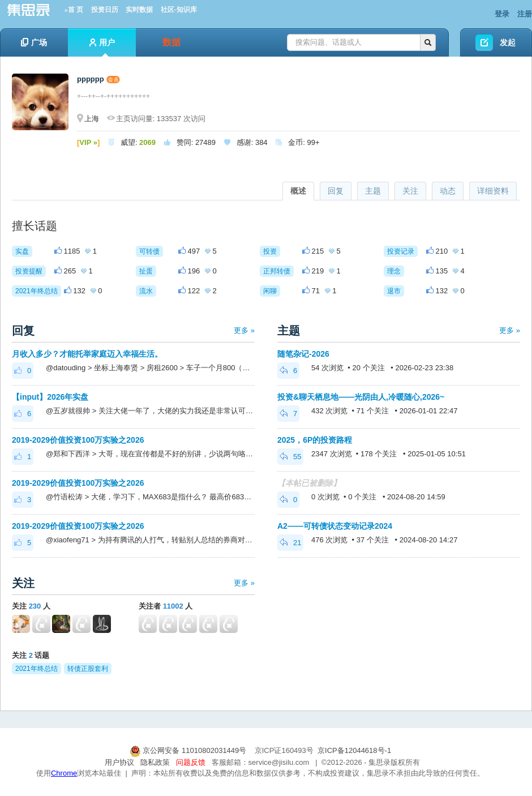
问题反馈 (191, 762)
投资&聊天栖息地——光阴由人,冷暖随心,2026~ (361, 397)
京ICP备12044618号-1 (354, 750)
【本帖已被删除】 (309, 483)
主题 (373, 191)
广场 (34, 42)
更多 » (244, 330)
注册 (525, 14)
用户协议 (119, 762)
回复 (336, 191)
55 (290, 457)
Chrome (64, 773)
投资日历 (105, 10)
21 (290, 543)
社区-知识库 (179, 10)
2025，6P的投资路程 (315, 440)
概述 (298, 191)
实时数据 (139, 10)
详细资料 (493, 191)
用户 (102, 47)
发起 (508, 42)
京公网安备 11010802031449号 (189, 750)
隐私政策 (155, 762)
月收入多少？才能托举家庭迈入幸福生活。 (87, 354)
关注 (410, 191)
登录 (502, 14)
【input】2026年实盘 (50, 397)
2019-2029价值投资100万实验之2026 (78, 440)
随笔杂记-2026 (303, 354)
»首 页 (74, 10)
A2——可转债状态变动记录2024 (335, 526)
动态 (448, 191)
